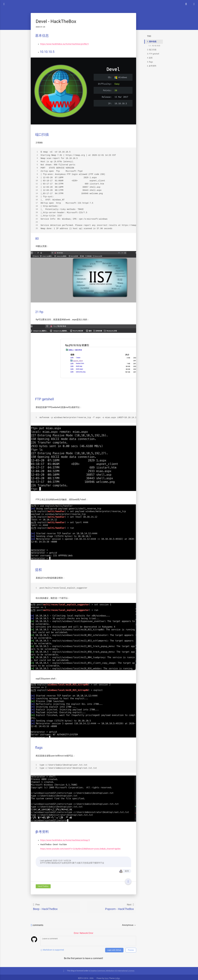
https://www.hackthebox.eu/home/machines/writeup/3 (65, 838)
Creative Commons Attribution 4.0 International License (112, 969)
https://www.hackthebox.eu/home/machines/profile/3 (64, 44)
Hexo (106, 976)
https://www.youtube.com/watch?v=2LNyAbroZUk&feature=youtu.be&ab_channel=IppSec (80, 847)
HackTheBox (43, 884)
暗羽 (123, 869)
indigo (117, 976)
